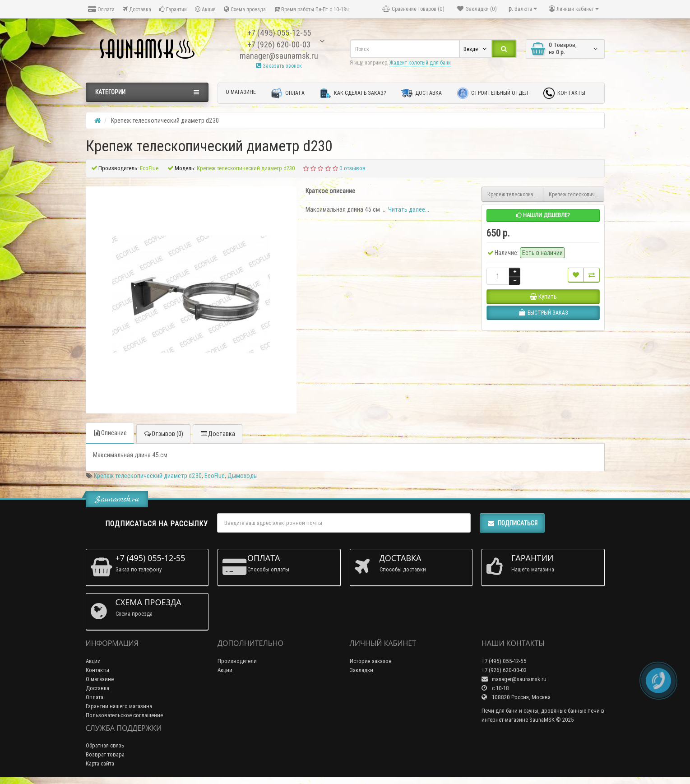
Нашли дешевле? (543, 215)
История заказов (371, 661)
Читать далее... (409, 209)
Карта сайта (100, 763)
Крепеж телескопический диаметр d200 (577, 194)
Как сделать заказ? (353, 93)
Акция (205, 9)
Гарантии (173, 9)
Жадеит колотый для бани (420, 63)
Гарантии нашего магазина (119, 706)
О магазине (241, 92)
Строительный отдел (493, 93)
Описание (110, 433)
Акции (93, 661)
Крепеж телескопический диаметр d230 (148, 476)
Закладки (361, 670)
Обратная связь (105, 745)
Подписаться (512, 523)
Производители (237, 661)
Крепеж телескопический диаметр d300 (515, 194)
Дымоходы (243, 476)
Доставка (137, 9)
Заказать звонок (279, 66)
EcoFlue (215, 476)
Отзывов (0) (163, 434)
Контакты (564, 93)
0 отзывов (352, 168)
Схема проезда (245, 9)
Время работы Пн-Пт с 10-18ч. (312, 9)
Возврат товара (105, 754)
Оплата (101, 9)
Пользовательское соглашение (124, 715)
